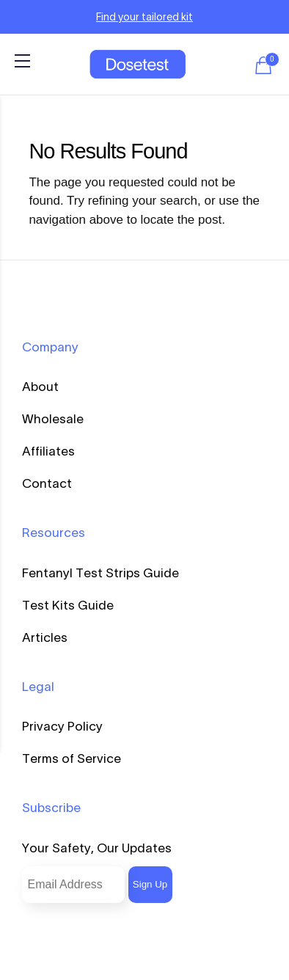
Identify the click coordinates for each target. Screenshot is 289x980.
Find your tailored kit (144, 17)
